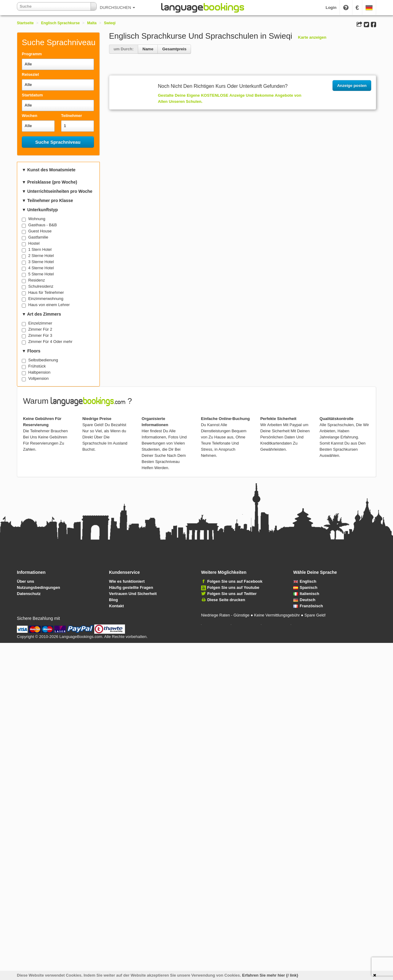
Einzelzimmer (40, 323)
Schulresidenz (41, 286)
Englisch (305, 581)
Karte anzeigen (312, 37)
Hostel (34, 243)
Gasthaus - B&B (43, 225)
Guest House (40, 231)
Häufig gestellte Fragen (131, 587)
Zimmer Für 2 (40, 329)
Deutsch (304, 600)
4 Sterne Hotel (41, 268)
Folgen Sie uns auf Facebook (235, 581)
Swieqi (110, 23)
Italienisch (306, 594)
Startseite (25, 23)
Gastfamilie (38, 237)
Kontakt (116, 606)
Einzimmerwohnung (46, 299)
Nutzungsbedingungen (39, 587)
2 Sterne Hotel (41, 256)
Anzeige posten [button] (352, 86)
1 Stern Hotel (40, 249)
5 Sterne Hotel (41, 274)
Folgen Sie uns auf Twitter (232, 594)
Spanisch (305, 587)
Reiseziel (30, 74)
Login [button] (331, 8)
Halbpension (39, 372)
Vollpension (39, 378)
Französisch (308, 606)
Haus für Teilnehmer (46, 292)
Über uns (25, 581)
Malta (92, 23)
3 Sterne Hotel (41, 262)
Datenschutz (29, 594)
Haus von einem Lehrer (49, 305)
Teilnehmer (72, 116)
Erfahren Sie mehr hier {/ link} (270, 975)
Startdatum (32, 95)
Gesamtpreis (174, 49)
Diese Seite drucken (226, 600)
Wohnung (37, 219)
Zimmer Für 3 (40, 335)
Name (148, 49)
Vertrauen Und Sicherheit (133, 594)
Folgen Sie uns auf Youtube (233, 587)
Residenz (37, 280)
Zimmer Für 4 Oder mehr (50, 342)
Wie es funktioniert (127, 581)
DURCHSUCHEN (117, 8)
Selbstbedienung (43, 360)
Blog (113, 600)
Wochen (29, 116)
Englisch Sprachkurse (60, 23)
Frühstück (37, 366)
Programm (32, 54)
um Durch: (124, 49)
